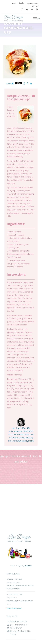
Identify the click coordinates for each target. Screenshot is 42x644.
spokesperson (33, 3)
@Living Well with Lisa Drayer (19, 633)
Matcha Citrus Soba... (13, 582)
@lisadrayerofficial (17, 621)
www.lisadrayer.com (25, 441)
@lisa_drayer (14, 628)
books (22, 3)
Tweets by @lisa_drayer (14, 608)
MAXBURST (28, 566)
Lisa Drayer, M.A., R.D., (21, 428)
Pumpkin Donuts (12, 598)
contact (35, 6)
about (14, 3)
